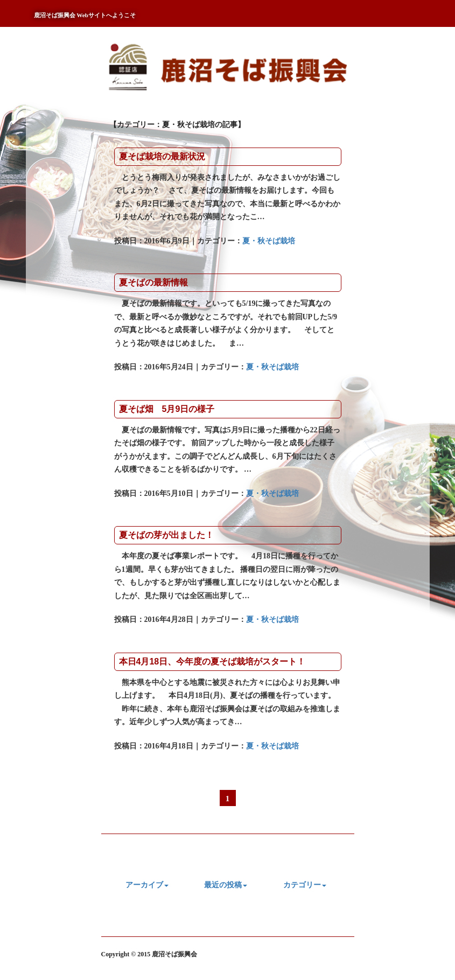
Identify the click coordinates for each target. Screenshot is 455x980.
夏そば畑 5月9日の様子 (167, 409)
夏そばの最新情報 (153, 282)
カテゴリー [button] (305, 885)
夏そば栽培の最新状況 (162, 156)
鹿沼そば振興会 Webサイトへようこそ (85, 15)
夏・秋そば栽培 (269, 241)
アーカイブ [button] (147, 885)
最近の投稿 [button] (226, 885)
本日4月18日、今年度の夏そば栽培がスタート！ (212, 661)
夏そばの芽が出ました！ (166, 535)
